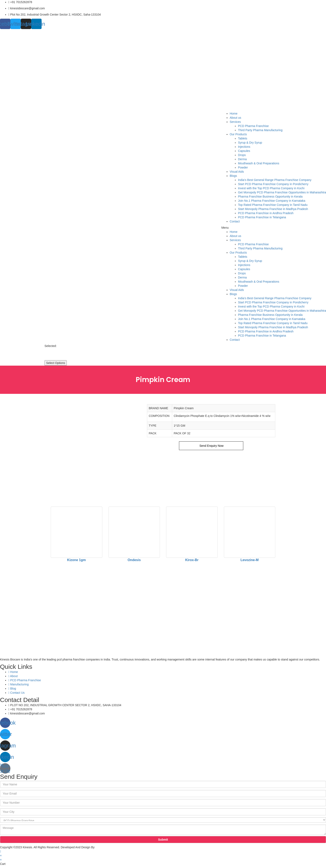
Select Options (56, 363)
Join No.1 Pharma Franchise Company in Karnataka (272, 201)
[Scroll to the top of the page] (1, 851)
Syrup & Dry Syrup (250, 143)
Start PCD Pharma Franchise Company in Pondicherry (273, 184)
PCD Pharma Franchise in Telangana (262, 217)
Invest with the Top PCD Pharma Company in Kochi (271, 188)
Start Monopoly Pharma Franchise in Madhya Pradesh (273, 209)
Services (235, 122)
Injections (244, 147)
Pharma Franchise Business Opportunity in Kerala (270, 197)
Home (234, 114)
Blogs (233, 176)
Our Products (238, 134)
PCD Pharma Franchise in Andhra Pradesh (266, 213)
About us (235, 118)
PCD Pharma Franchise (253, 126)
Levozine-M (250, 560)
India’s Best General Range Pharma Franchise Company (275, 180)
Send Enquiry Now (211, 446)
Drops (242, 155)
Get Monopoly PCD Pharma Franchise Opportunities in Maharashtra (282, 192)
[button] (274, 228)
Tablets (243, 138)
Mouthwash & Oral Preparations (259, 163)
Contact (235, 221)
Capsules (244, 151)
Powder (243, 167)
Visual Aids (237, 172)
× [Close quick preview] (1, 856)
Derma (242, 159)
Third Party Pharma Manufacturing (260, 130)
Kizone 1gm (77, 560)
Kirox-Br (192, 560)
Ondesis (134, 560)
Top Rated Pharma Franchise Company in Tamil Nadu (273, 205)
